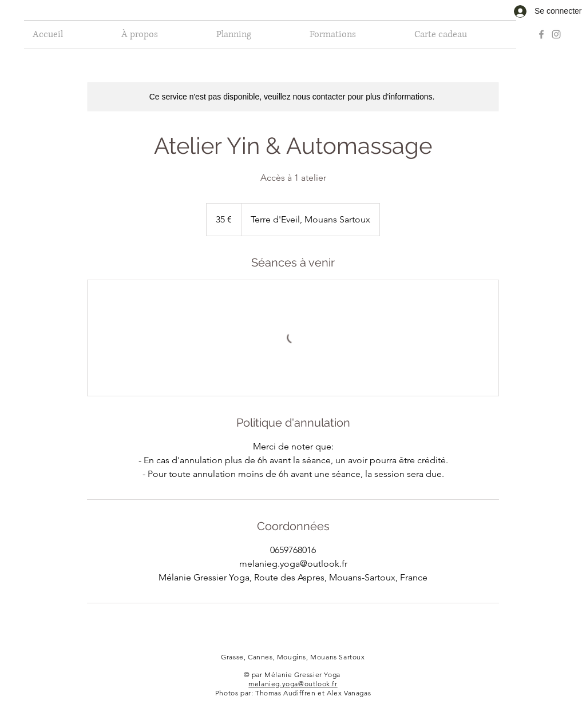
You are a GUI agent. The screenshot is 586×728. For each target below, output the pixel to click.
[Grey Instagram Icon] (556, 34)
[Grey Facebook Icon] (541, 34)
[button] (254, 35)
